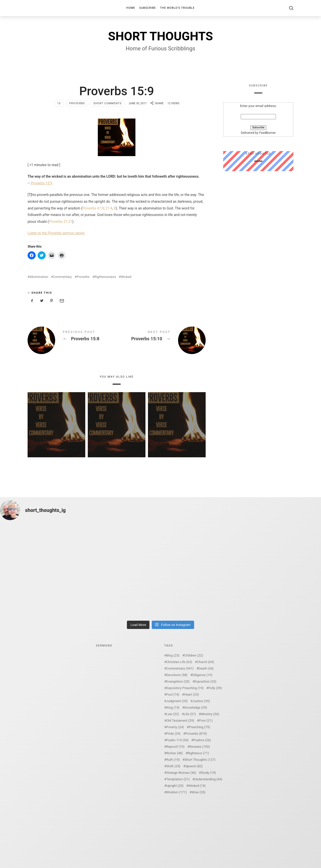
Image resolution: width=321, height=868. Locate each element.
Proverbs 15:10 (161, 340)
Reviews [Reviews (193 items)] (200, 747)
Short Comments (107, 103)
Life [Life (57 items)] (190, 714)
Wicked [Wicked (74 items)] (197, 786)
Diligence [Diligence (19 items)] (202, 675)
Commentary (63, 277)
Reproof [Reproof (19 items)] (175, 747)
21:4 (109, 208)
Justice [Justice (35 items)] (201, 701)
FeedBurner (267, 133)
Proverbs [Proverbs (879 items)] (196, 734)
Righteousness (105, 277)
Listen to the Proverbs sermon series (56, 233)
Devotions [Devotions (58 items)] (177, 675)
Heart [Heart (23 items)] (191, 694)
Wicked (126, 277)
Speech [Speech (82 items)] (194, 766)
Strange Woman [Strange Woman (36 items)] (181, 773)
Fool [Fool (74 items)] (173, 694)
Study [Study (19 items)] (208, 773)
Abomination (39, 277)
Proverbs (77, 103)
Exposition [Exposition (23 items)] (205, 681)
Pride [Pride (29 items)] (173, 734)
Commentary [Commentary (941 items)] (180, 668)
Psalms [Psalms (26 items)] (202, 740)
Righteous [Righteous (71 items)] (198, 753)
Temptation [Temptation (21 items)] (178, 779)
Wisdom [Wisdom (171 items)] (177, 792)
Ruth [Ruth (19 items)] (173, 760)
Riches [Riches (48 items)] (175, 753)
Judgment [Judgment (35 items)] (177, 701)
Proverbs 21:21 (61, 222)
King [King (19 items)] (173, 708)
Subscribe (148, 8)
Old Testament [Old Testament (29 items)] (180, 721)
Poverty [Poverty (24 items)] (175, 727)
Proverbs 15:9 (42, 183)
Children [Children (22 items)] (194, 655)
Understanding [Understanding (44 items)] (208, 779)
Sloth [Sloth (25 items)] (173, 766)
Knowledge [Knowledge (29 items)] (196, 708)
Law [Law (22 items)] (173, 714)
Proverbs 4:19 (93, 208)
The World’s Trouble (177, 8)
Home (131, 8)
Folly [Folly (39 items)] (215, 688)
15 (59, 103)
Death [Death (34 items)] (206, 668)
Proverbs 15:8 (72, 340)
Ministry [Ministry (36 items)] (210, 714)
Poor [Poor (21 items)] (206, 721)
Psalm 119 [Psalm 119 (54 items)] (177, 740)
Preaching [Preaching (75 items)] (199, 727)
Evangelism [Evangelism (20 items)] (178, 681)
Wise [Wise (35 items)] (198, 792)
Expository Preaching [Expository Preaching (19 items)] (185, 688)
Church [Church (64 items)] (205, 662)
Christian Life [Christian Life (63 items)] (179, 662)
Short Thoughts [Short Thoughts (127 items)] (200, 760)
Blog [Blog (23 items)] (173, 655)
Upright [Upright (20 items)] (175, 786)
